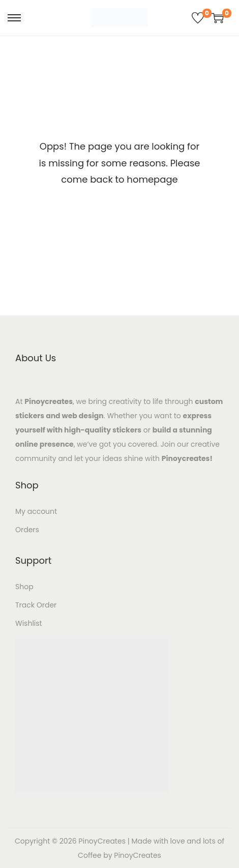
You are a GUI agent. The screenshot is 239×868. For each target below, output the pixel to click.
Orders (27, 530)
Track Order (36, 605)
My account (36, 511)
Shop (24, 587)
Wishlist (29, 623)
